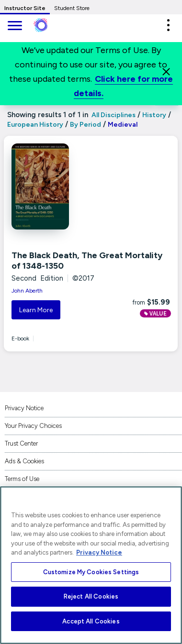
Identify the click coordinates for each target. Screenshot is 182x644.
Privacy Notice (24, 408)
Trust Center (21, 443)
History (154, 115)
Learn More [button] (36, 310)
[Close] (166, 72)
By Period (85, 125)
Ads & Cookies (24, 461)
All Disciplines (113, 115)
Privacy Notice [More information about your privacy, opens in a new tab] (99, 552)
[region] (91, 565)
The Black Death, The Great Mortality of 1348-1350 (87, 261)
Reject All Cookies (91, 596)
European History (35, 125)
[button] (168, 25)
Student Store (72, 8)
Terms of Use (22, 479)
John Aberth (27, 291)
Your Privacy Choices (33, 426)
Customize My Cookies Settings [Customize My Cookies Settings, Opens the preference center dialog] (91, 572)
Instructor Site (25, 8)
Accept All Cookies (91, 621)
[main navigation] (14, 27)
